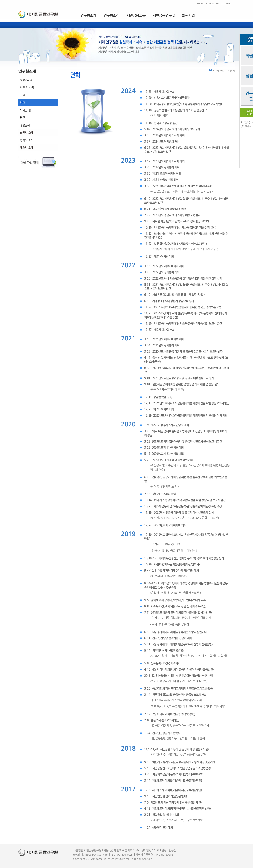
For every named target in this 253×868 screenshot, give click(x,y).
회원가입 (189, 16)
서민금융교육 (136, 16)
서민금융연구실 (164, 16)
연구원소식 (111, 16)
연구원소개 (88, 16)
